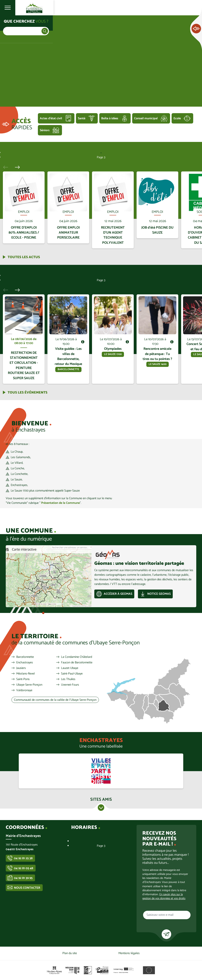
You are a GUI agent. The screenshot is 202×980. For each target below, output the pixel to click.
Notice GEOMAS (159, 594)
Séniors (45, 130)
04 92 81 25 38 (23, 858)
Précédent (7, 167)
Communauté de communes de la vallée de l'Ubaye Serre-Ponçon (55, 700)
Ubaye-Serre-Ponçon (29, 685)
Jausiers (21, 668)
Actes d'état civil (51, 118)
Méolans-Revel (26, 674)
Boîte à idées (110, 118)
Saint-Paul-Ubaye (72, 674)
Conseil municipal (146, 118)
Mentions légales (129, 953)
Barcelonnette (25, 657)
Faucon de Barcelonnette (77, 663)
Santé (82, 118)
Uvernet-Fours (70, 685)
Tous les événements (28, 393)
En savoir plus (24, 172)
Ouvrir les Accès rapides (196, 29)
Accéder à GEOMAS (118, 594)
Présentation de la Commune (60, 503)
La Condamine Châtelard (77, 657)
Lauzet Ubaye (70, 668)
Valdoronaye (24, 690)
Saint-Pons (23, 679)
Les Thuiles (68, 679)
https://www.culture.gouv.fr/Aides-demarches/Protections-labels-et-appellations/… (101, 771)
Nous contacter (27, 888)
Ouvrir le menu (8, 8)
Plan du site (70, 953)
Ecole (177, 118)
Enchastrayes (25, 663)
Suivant (16, 167)
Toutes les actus (24, 257)
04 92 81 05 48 (24, 868)
